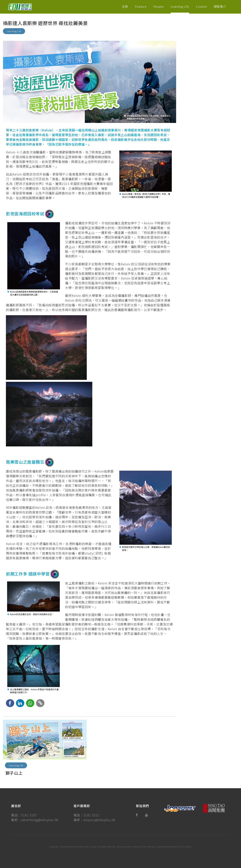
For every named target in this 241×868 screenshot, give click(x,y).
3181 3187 (29, 815)
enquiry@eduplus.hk (100, 820)
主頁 (125, 6)
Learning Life (180, 6)
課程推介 (220, 6)
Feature (141, 6)
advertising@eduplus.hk (40, 820)
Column (201, 6)
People (159, 6)
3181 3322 (92, 815)
